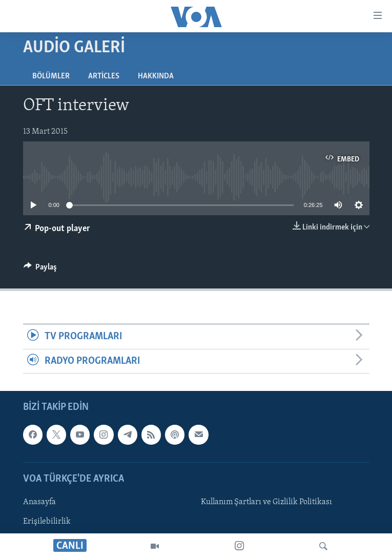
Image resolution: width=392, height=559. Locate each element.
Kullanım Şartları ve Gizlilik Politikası (266, 502)
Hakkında (156, 76)
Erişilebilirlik (47, 522)
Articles (104, 76)
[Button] (40, 270)
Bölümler (51, 76)
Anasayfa (39, 502)
